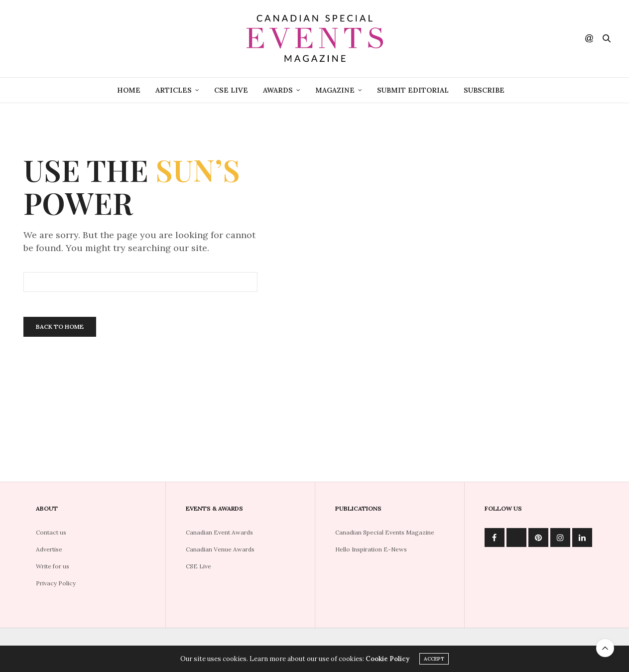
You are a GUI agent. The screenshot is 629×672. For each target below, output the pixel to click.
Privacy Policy (56, 583)
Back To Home (60, 327)
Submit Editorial (413, 90)
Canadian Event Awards (219, 532)
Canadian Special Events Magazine (385, 532)
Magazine (335, 90)
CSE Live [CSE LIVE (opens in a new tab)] (231, 90)
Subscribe (484, 90)
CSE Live (198, 566)
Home (129, 90)
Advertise (49, 549)
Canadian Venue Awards (220, 549)
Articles (174, 90)
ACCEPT (434, 659)
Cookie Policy (387, 659)
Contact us (51, 532)
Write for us (53, 566)
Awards (278, 90)
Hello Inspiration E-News (371, 549)
